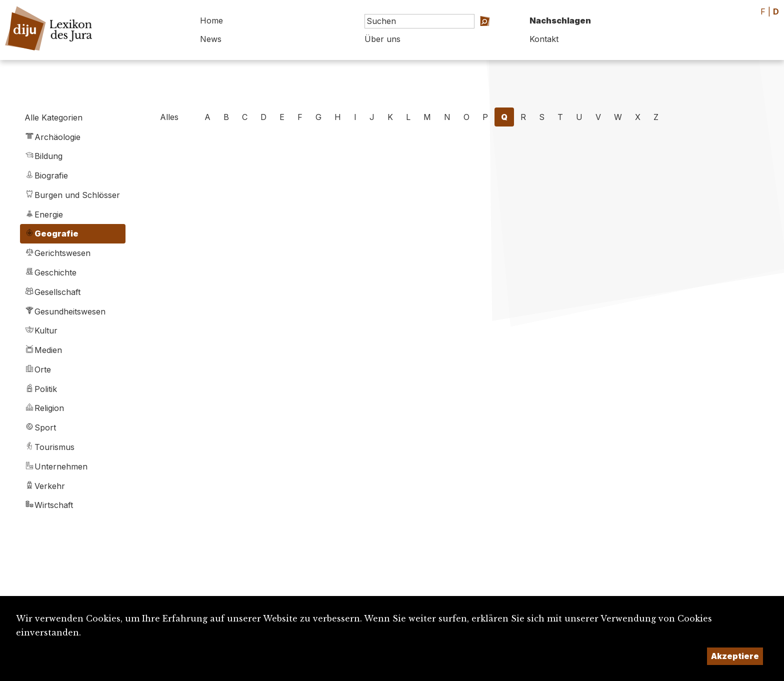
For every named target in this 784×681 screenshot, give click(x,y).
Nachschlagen (560, 20)
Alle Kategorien (53, 117)
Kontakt (544, 39)
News (211, 39)
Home (211, 20)
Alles (169, 117)
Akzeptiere (735, 656)
